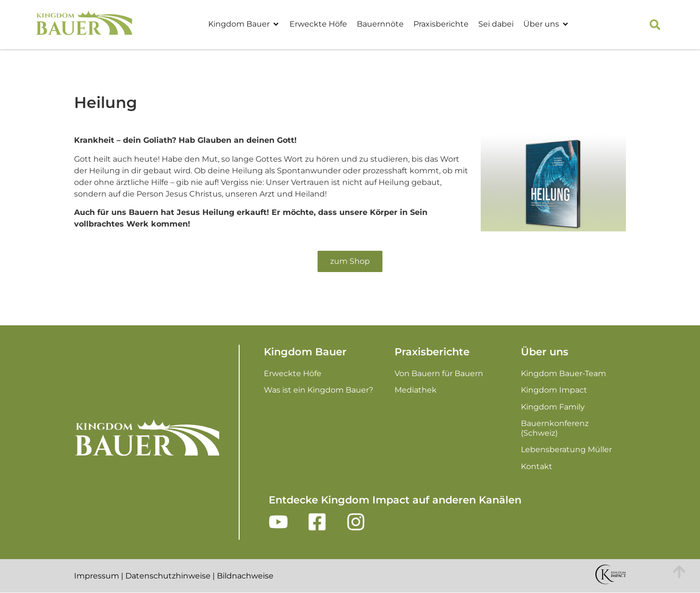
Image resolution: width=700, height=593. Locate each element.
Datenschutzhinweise (168, 576)
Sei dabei (496, 24)
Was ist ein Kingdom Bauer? (319, 390)
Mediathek (416, 390)
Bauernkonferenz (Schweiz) (555, 428)
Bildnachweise (245, 576)
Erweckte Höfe (318, 24)
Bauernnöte (380, 24)
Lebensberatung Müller (566, 449)
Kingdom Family (553, 407)
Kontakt (537, 466)
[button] (655, 25)
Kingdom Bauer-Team (563, 373)
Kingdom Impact (554, 390)
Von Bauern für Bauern (439, 373)
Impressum (97, 576)
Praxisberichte (441, 24)
